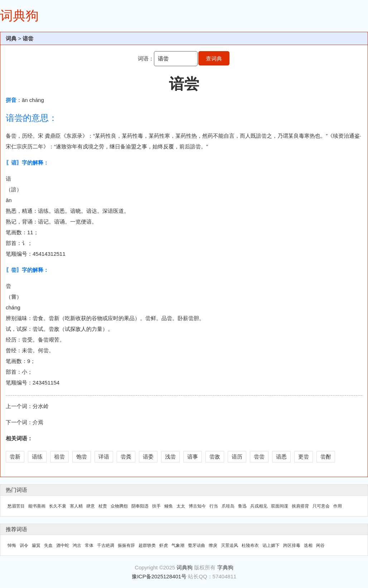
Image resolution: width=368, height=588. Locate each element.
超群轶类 (147, 545)
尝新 (15, 457)
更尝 (304, 457)
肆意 (91, 506)
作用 (338, 506)
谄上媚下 (271, 545)
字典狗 (225, 567)
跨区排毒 (292, 545)
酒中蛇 (63, 545)
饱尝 (82, 457)
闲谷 (320, 545)
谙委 (148, 457)
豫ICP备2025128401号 (159, 576)
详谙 (104, 457)
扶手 (156, 506)
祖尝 (59, 457)
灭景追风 (229, 545)
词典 (11, 38)
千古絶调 (106, 545)
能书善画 (37, 506)
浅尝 (170, 457)
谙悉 (281, 457)
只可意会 (321, 506)
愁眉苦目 (16, 506)
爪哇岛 (228, 506)
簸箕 (36, 545)
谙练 (37, 457)
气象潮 (178, 545)
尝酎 (326, 457)
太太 (181, 506)
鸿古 (77, 545)
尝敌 (215, 457)
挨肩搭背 (300, 506)
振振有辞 (126, 545)
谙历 (237, 457)
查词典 (214, 58)
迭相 (308, 545)
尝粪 (126, 457)
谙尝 (28, 38)
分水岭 (41, 406)
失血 (48, 545)
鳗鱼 (169, 506)
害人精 (76, 506)
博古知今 (197, 506)
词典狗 (19, 16)
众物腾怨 (119, 506)
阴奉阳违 (140, 506)
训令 (24, 545)
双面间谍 (280, 506)
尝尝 (259, 457)
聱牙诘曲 (197, 545)
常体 (89, 545)
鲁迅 (242, 506)
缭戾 (213, 545)
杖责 (103, 506)
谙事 (193, 457)
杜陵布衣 (250, 545)
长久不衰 (58, 506)
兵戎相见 (259, 506)
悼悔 (12, 545)
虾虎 (164, 545)
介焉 (38, 422)
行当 (214, 506)
